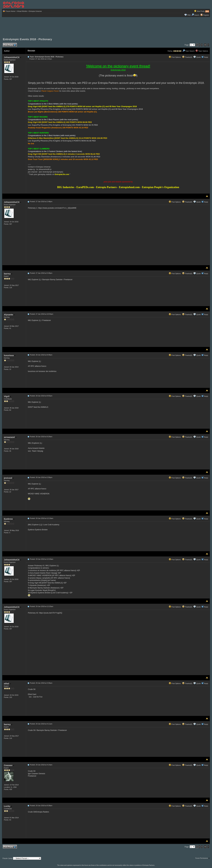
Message (31, 51)
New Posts (201, 11)
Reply (206, 57)
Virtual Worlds (22, 11)
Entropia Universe (35, 11)
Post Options (175, 57)
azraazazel (10, 437)
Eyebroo (9, 519)
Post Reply (9, 45)
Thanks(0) (187, 202)
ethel (7, 684)
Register (206, 15)
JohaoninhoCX (12, 57)
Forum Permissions (202, 858)
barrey (8, 274)
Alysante (9, 315)
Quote (198, 57)
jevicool (9, 478)
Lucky (8, 806)
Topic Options (202, 51)
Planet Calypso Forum (50, 91)
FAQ (189, 15)
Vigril (7, 396)
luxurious (10, 355)
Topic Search (189, 51)
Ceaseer (9, 765)
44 (205, 45)
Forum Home (10, 11)
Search (196, 15)
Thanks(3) (187, 57)
